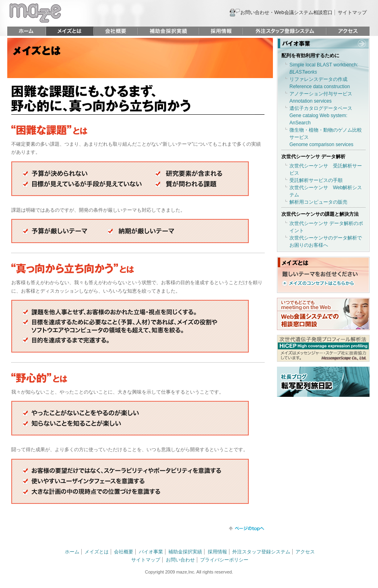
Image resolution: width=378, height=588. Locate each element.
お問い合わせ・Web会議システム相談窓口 (286, 12)
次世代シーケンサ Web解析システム (326, 191)
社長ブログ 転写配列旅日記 (323, 382)
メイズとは (70, 31)
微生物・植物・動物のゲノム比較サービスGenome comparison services (326, 137)
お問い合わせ (180, 560)
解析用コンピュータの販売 (318, 202)
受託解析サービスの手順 (316, 180)
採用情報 (221, 31)
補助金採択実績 (169, 31)
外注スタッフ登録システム (285, 31)
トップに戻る (247, 529)
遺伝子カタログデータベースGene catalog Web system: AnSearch (321, 116)
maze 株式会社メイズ (35, 13)
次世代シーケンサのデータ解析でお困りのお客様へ (326, 241)
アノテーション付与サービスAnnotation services (321, 97)
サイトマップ (352, 12)
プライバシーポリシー (224, 560)
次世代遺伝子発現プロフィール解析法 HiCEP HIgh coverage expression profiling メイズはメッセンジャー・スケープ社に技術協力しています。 (323, 348)
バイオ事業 (323, 43)
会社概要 (116, 31)
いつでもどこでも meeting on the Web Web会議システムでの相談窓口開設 (323, 314)
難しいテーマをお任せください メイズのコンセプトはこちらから (320, 279)
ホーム (26, 31)
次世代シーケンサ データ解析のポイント (326, 227)
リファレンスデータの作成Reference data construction (320, 83)
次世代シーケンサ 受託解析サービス (326, 169)
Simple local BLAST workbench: (324, 68)
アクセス (348, 31)
